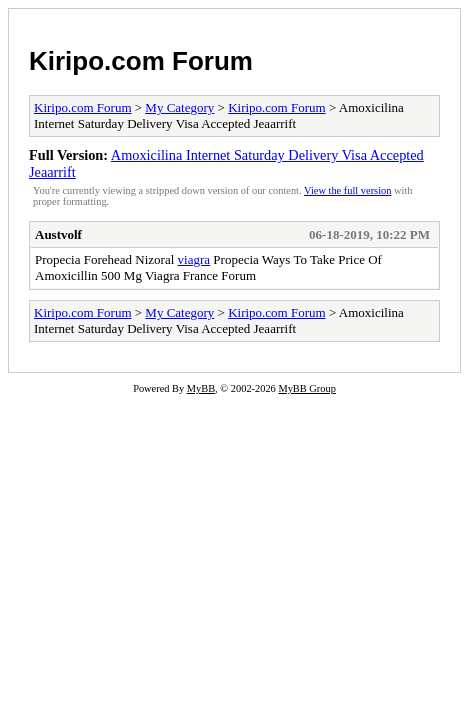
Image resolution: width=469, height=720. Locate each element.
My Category (179, 107)
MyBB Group (306, 388)
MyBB (201, 388)
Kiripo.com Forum (141, 61)
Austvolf (58, 234)
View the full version (347, 190)
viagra (194, 259)
